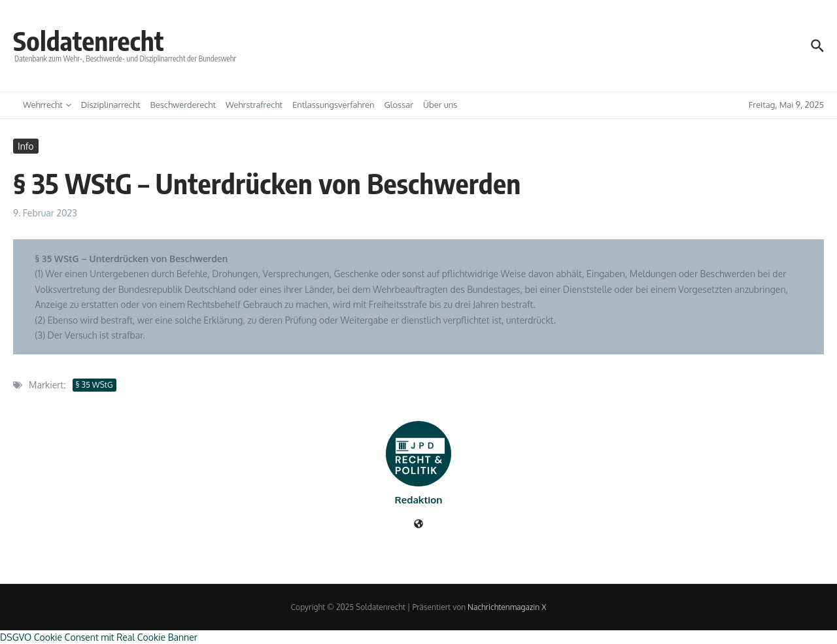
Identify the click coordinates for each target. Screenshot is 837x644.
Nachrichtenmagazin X (507, 607)
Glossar (399, 105)
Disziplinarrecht (111, 105)
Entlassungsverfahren (333, 105)
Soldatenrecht (88, 41)
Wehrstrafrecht (254, 105)
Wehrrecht (47, 105)
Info (26, 146)
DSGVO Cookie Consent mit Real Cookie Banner (99, 637)
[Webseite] (418, 525)
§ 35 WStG (94, 385)
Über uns (440, 105)
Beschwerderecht (183, 105)
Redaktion (419, 500)
